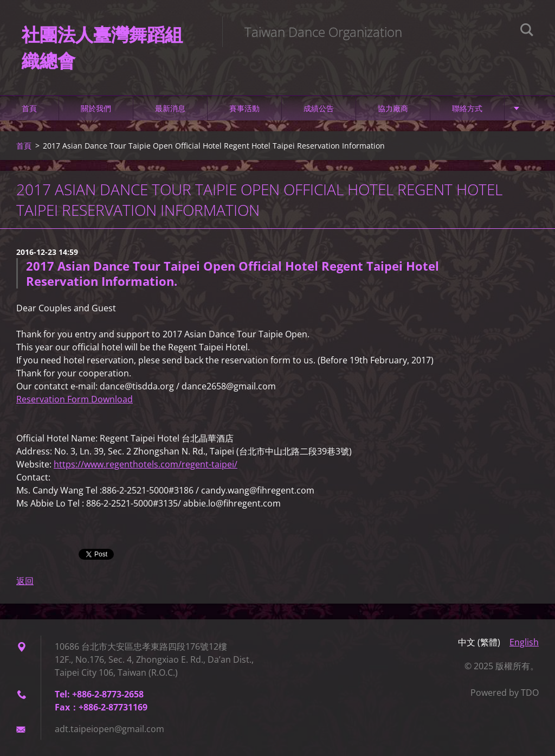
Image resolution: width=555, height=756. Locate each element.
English (524, 642)
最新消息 (170, 108)
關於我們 (96, 108)
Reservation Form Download (75, 399)
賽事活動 (244, 108)
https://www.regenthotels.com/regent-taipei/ (146, 464)
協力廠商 (393, 108)
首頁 (29, 108)
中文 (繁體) (479, 642)
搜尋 (527, 31)
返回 (25, 581)
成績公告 (319, 108)
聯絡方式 (467, 108)
